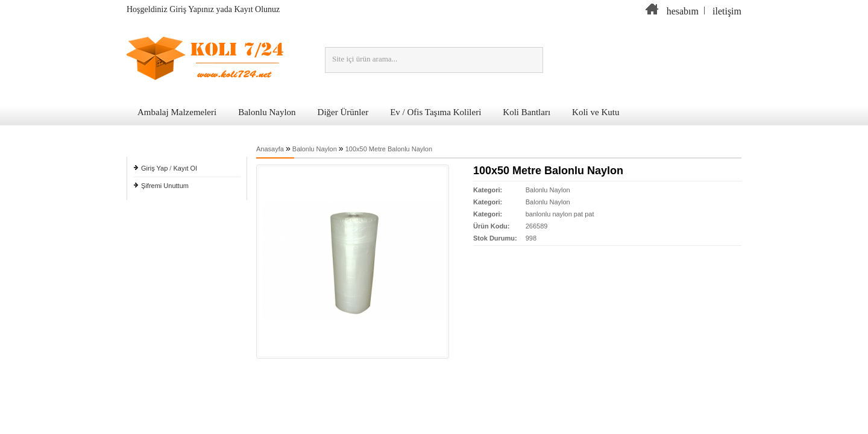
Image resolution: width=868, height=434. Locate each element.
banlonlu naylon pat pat (560, 214)
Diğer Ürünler (343, 112)
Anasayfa (270, 149)
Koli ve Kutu (596, 112)
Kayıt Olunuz (257, 9)
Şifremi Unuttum (165, 186)
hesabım (683, 11)
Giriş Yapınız (192, 9)
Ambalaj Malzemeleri (177, 112)
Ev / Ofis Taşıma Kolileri (436, 112)
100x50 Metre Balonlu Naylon (389, 149)
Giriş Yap (154, 168)
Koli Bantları (527, 112)
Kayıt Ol (185, 168)
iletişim (727, 11)
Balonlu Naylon (267, 112)
